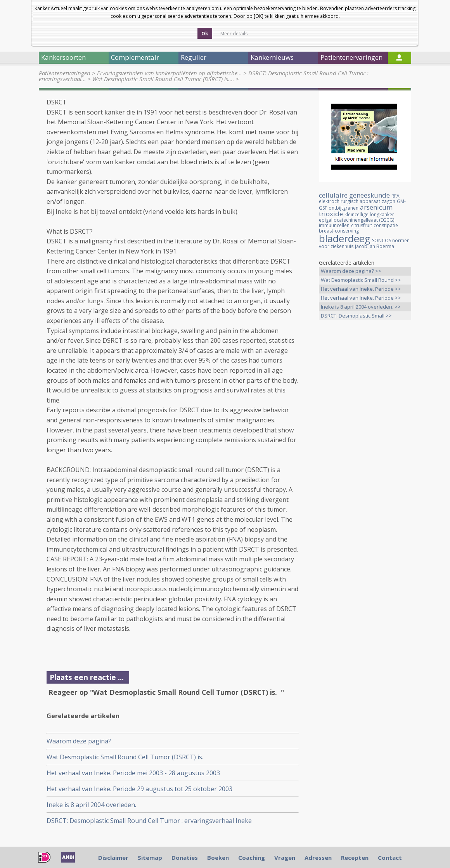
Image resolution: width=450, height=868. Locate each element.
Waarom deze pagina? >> (351, 271)
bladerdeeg (345, 238)
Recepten (355, 858)
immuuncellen (334, 225)
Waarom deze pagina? (79, 741)
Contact (390, 858)
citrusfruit (362, 225)
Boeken (218, 858)
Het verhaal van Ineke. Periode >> (361, 289)
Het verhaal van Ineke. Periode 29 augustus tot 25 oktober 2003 (139, 789)
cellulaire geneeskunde (354, 195)
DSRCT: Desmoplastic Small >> (356, 316)
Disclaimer (113, 858)
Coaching (252, 858)
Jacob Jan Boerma (375, 246)
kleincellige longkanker (369, 214)
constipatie (386, 225)
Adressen (318, 858)
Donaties (185, 858)
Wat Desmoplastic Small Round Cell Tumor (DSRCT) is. (126, 757)
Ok (205, 34)
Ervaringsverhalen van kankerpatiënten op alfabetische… (169, 73)
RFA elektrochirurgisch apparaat (359, 199)
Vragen (285, 858)
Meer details (234, 34)
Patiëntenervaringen (65, 73)
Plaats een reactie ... (87, 677)
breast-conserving (339, 231)
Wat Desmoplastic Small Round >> (361, 280)
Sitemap (150, 858)
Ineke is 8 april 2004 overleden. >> (361, 307)
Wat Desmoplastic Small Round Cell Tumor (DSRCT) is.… (163, 79)
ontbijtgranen (344, 208)
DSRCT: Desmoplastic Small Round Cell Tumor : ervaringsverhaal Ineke (149, 821)
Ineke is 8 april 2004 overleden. (91, 805)
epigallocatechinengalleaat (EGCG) (357, 220)
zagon (389, 201)
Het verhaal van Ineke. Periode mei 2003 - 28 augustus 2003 (133, 773)
